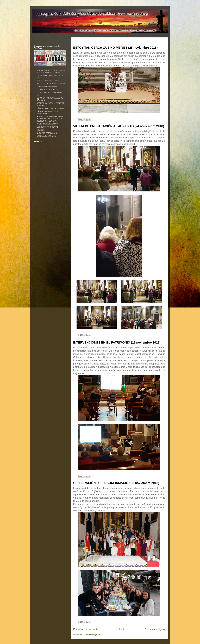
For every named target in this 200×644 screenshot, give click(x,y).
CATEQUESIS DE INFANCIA (48, 87)
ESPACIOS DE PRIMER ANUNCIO (51, 84)
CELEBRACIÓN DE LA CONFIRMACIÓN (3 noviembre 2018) (116, 483)
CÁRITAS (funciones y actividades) (51, 108)
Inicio (122, 629)
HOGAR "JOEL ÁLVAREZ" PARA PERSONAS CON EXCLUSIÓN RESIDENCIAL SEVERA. (50, 119)
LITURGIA (41, 130)
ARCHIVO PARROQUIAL (47, 136)
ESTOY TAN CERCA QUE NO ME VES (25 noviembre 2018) (115, 48)
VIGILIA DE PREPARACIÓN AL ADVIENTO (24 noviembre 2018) (119, 126)
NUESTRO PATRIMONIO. (47, 133)
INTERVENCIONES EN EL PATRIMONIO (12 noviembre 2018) (117, 342)
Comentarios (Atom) (93, 635)
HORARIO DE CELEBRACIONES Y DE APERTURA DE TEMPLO (51, 71)
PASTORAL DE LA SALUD (47, 124)
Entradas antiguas (155, 629)
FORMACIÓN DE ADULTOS (48, 90)
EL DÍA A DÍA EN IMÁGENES (48, 81)
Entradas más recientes (86, 629)
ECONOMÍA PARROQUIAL (47, 127)
